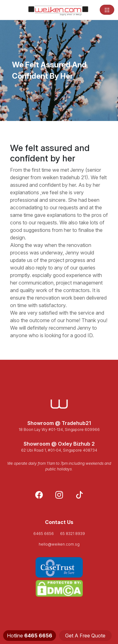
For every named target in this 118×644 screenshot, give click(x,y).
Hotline (30, 636)
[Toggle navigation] (107, 10)
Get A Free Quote (85, 636)
